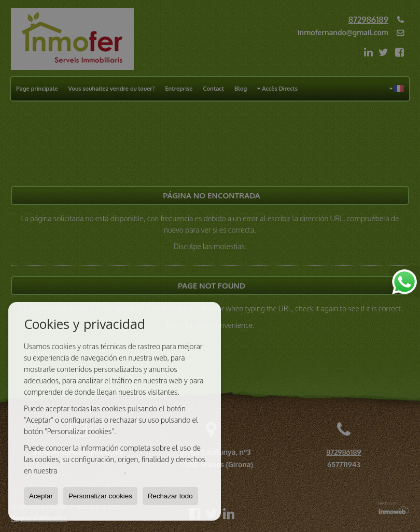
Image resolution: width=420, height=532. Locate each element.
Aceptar (41, 496)
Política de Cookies (92, 471)
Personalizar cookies (100, 496)
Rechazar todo (170, 496)
